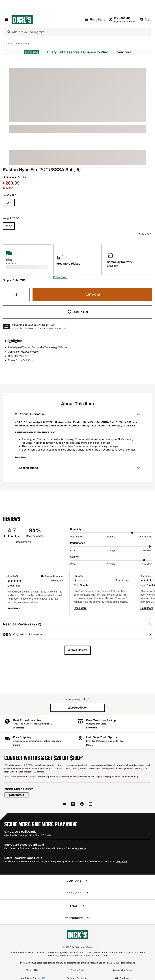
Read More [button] (21, 457)
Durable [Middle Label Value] (111, 537)
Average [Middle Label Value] (111, 550)
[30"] (9, 203)
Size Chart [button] (145, 234)
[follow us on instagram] (91, 804)
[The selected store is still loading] (95, 20)
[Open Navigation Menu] (7, 20)
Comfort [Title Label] (75, 557)
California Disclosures (77, 978)
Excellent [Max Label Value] (147, 550)
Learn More (123, 52)
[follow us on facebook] (82, 804)
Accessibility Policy (122, 970)
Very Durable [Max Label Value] (146, 537)
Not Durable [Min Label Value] (76, 537)
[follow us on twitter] (73, 804)
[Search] (81, 32)
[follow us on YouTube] (64, 804)
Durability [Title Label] (76, 529)
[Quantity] (16, 295)
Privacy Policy (77, 970)
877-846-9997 (114, 963)
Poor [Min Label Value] (73, 550)
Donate (90, 745)
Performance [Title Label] (78, 543)
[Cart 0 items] (145, 20)
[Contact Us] (17, 795)
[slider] (111, 533)
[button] (60, 277)
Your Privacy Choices (31, 978)
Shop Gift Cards (43, 835)
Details (17, 745)
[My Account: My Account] (122, 20)
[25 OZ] (9, 226)
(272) (24, 177)
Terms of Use (33, 970)
